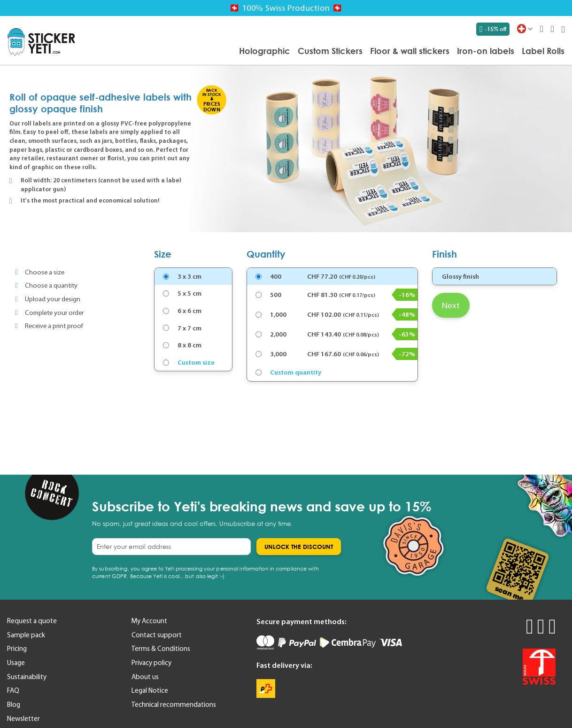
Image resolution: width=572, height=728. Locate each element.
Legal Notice (150, 690)
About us (145, 677)
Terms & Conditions (161, 649)
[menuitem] (265, 51)
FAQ (13, 690)
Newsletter (23, 719)
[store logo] (41, 42)
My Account (149, 621)
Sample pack (26, 635)
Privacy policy (151, 663)
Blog (14, 705)
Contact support (157, 635)
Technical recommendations (174, 705)
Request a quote (32, 621)
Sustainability (27, 677)
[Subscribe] (299, 547)
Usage (16, 663)
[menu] (325, 51)
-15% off (493, 29)
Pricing (17, 649)
